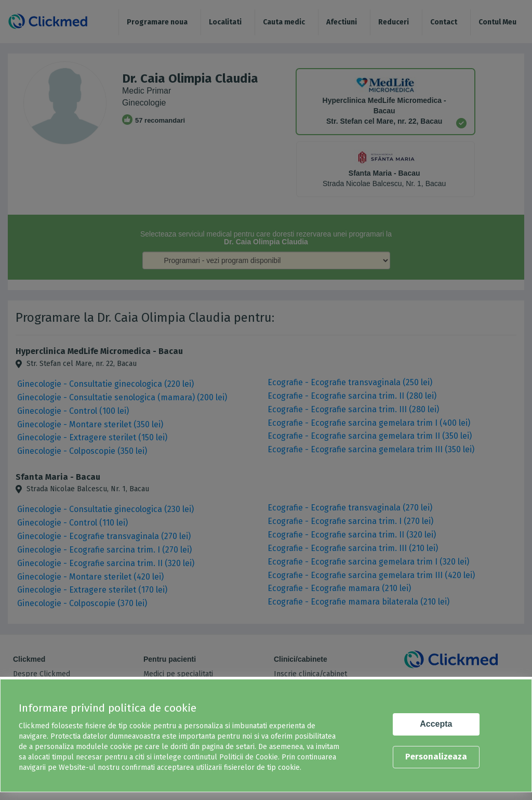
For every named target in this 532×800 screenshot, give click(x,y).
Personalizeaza (436, 757)
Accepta (436, 724)
